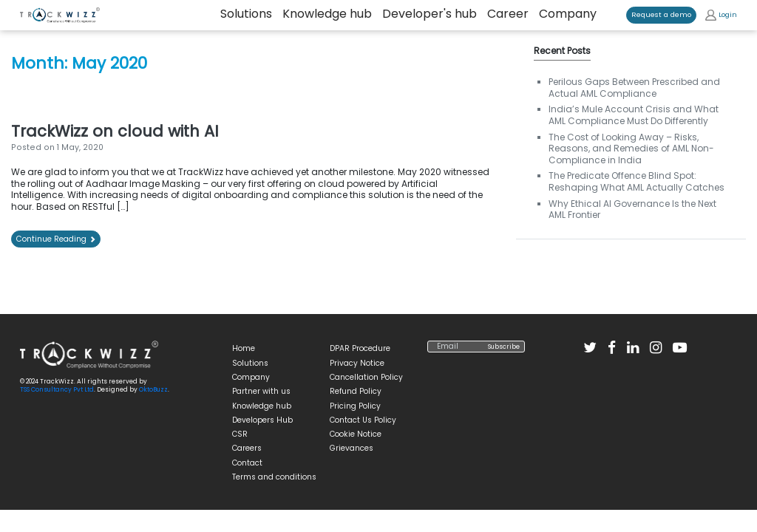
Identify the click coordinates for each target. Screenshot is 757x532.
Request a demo (661, 14)
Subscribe (504, 347)
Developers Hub (262, 420)
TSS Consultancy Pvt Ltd (57, 389)
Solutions (250, 363)
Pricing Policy (355, 406)
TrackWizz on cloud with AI (115, 131)
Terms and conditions (274, 477)
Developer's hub (430, 14)
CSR (240, 434)
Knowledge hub (327, 14)
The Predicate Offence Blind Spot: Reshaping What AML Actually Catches (637, 181)
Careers (247, 448)
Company (568, 14)
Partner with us (261, 391)
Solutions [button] (246, 14)
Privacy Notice (357, 363)
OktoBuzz (153, 389)
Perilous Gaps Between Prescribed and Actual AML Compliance (634, 88)
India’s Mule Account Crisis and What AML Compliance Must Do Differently (634, 115)
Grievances (352, 448)
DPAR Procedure (360, 348)
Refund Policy (356, 391)
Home (244, 348)
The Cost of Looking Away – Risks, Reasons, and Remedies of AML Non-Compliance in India (631, 149)
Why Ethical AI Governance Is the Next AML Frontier (632, 209)
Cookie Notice (356, 434)
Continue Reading (56, 239)
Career (508, 14)
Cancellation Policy (366, 377)
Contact (247, 463)
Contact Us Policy (363, 420)
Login (721, 15)
